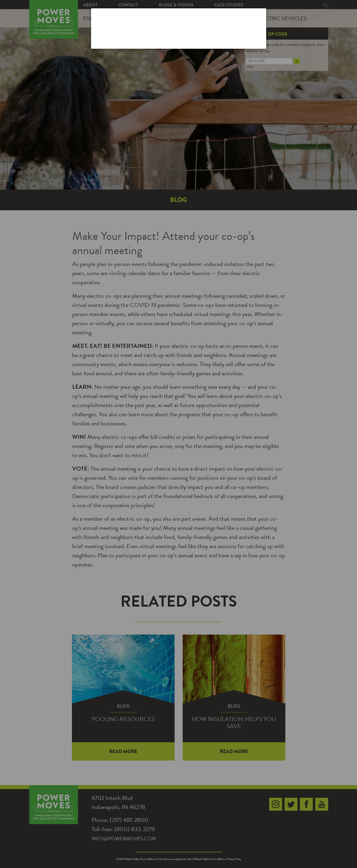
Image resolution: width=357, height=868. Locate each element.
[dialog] (179, 28)
